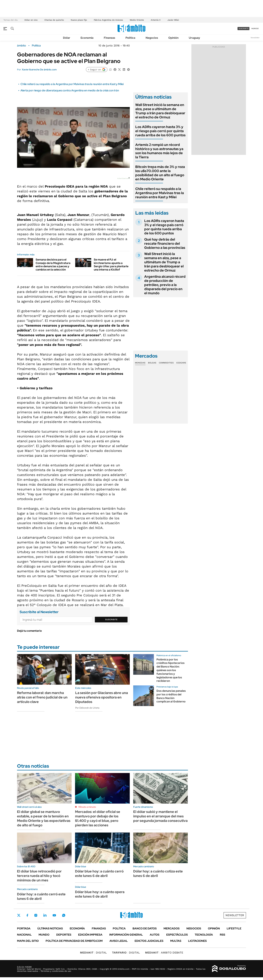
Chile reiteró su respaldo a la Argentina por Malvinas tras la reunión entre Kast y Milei (72, 84)
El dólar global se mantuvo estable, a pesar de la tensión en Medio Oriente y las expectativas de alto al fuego (44, 818)
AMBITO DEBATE (164, 953)
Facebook (27, 915)
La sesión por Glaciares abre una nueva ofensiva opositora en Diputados (102, 697)
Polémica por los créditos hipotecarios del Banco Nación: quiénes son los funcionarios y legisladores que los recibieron (170, 670)
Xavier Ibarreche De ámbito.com (39, 70)
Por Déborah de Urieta (87, 708)
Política (130, 38)
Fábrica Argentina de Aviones (108, 20)
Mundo (44, 935)
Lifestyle (234, 928)
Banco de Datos (145, 928)
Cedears (181, 363)
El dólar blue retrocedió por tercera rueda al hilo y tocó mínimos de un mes (39, 876)
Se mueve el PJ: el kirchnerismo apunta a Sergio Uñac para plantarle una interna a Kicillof (111, 265)
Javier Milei (173, 20)
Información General (126, 935)
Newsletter (255, 38)
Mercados (172, 928)
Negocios (152, 38)
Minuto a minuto (87, 807)
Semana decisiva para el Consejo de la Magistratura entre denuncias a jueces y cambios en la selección (53, 265)
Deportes (64, 935)
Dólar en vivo (31, 20)
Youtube (54, 915)
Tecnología (204, 935)
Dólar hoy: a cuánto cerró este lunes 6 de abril (41, 896)
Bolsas (152, 363)
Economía (87, 38)
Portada (24, 928)
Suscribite (111, 619)
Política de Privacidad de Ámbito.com (74, 941)
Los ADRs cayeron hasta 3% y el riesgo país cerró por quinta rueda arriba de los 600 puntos (160, 131)
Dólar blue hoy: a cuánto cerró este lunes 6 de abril (99, 873)
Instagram (36, 915)
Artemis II (156, 20)
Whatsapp (64, 915)
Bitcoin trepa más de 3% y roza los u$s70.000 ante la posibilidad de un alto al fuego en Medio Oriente (160, 173)
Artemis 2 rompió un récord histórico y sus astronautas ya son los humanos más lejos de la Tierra (159, 151)
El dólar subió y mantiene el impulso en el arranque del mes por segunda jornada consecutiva (160, 816)
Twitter (19, 915)
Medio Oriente (137, 20)
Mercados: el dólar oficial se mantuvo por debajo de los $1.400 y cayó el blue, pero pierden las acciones (98, 818)
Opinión (173, 38)
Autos (155, 935)
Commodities (166, 363)
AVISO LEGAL (119, 941)
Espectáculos (177, 935)
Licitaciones (197, 941)
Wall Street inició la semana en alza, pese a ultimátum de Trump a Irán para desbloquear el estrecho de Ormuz (160, 111)
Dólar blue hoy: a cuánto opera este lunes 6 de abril (100, 894)
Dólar (67, 38)
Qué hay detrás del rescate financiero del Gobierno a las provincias (165, 243)
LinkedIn (45, 915)
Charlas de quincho (54, 20)
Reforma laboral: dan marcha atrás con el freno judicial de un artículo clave (42, 697)
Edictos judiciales (149, 941)
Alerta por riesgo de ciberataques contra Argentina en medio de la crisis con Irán (70, 90)
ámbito (22, 46)
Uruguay (194, 38)
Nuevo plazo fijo (79, 20)
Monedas (140, 363)
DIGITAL (93, 953)
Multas (176, 941)
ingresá (255, 28)
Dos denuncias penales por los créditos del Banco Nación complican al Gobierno (171, 696)
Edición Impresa (90, 935)
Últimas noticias (50, 928)
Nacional (24, 935)
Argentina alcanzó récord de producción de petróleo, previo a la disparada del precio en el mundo (165, 285)
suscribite (244, 28)
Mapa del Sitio (28, 941)
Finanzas (109, 38)
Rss (222, 935)
